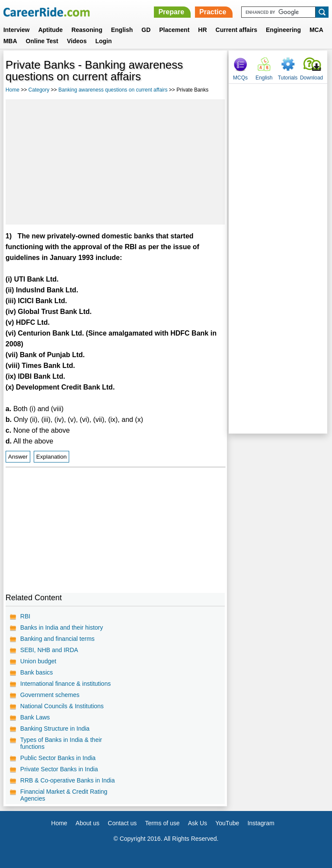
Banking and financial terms (57, 639)
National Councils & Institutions (62, 706)
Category (39, 90)
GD (146, 30)
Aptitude (50, 30)
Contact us (122, 823)
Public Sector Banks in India (58, 758)
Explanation (52, 457)
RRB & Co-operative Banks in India (68, 780)
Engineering (283, 30)
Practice (213, 12)
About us (88, 823)
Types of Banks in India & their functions (61, 743)
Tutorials (288, 78)
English (122, 30)
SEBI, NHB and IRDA (49, 650)
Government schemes (50, 695)
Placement (174, 30)
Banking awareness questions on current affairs (113, 90)
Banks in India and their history (62, 627)
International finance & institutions (65, 684)
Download (311, 78)
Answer (18, 457)
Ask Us (198, 823)
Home (13, 90)
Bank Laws (35, 717)
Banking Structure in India (55, 729)
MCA (316, 30)
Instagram (261, 823)
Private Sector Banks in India (59, 769)
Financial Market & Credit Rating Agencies (64, 795)
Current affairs (236, 30)
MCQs (240, 78)
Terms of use (162, 823)
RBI (25, 616)
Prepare (171, 12)
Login (103, 41)
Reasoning (87, 30)
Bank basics (37, 672)
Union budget (38, 661)
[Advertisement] (115, 162)
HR (202, 30)
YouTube (227, 823)
